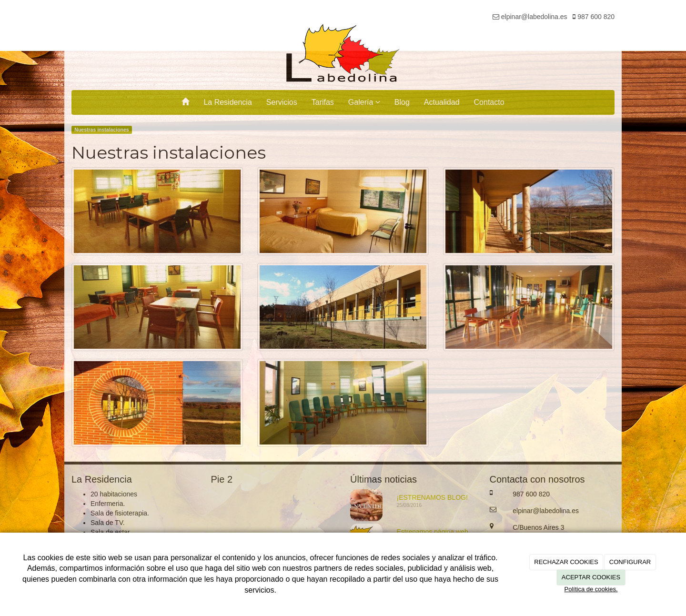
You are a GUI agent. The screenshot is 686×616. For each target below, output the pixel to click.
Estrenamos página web (433, 532)
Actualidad (442, 102)
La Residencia (227, 102)
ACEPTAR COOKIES (591, 577)
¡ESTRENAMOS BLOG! (432, 497)
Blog (402, 102)
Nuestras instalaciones (101, 130)
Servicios (282, 102)
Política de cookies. (591, 589)
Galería (364, 102)
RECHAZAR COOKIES (566, 562)
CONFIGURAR (630, 562)
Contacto (489, 102)
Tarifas (323, 102)
